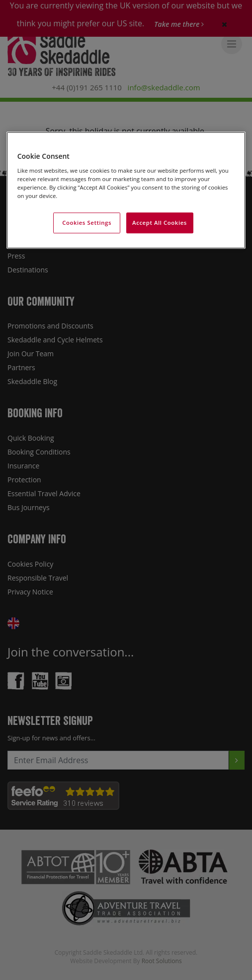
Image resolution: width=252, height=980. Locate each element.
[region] (126, 191)
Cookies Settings (87, 223)
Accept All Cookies (160, 223)
